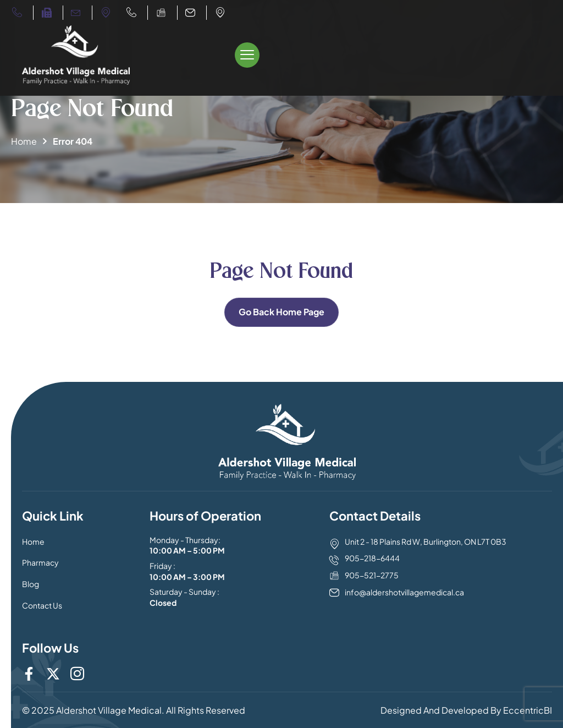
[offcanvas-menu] (247, 55)
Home (24, 141)
